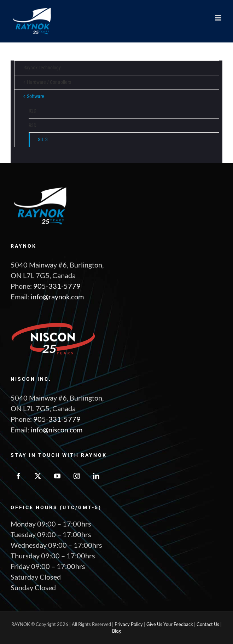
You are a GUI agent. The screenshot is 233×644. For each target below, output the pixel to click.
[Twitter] (38, 476)
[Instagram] (77, 476)
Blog (116, 631)
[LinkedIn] (96, 476)
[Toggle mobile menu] (219, 18)
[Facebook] (18, 476)
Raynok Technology (42, 68)
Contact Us (208, 624)
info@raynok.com (57, 297)
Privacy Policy (129, 624)
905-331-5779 (57, 286)
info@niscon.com (57, 430)
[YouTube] (57, 476)
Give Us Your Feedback (170, 624)
